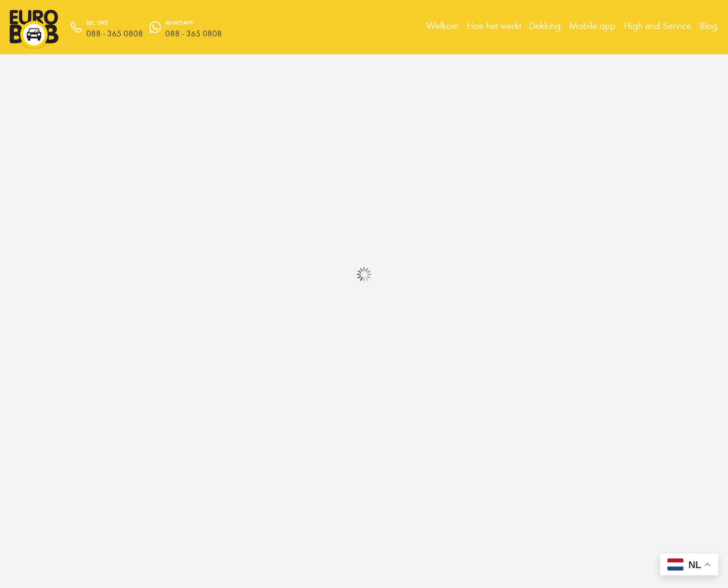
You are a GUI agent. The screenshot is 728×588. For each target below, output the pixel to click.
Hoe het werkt (494, 25)
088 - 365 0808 (194, 33)
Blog (708, 25)
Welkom (442, 25)
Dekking (545, 25)
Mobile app (592, 25)
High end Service (657, 25)
